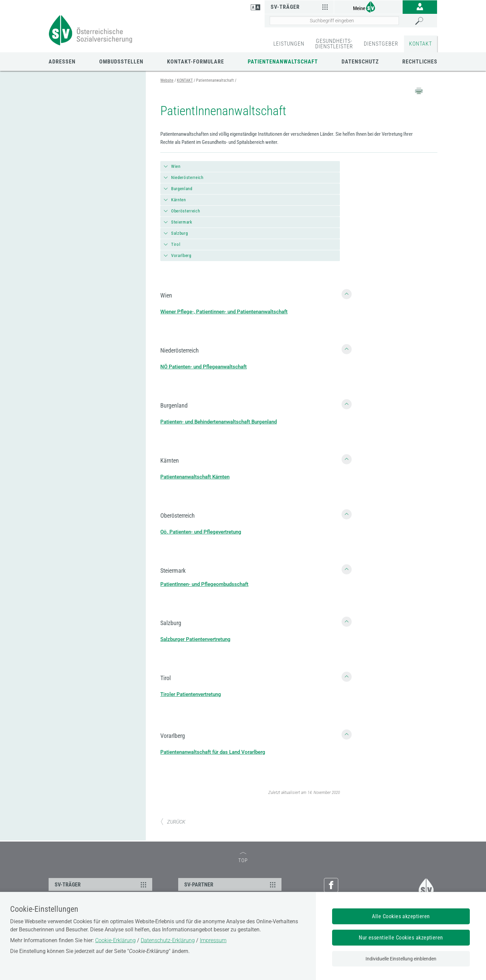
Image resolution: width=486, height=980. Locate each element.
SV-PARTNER (231, 884)
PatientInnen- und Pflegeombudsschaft (204, 584)
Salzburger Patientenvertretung (195, 639)
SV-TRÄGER (101, 884)
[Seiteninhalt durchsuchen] (334, 21)
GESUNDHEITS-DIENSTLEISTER (334, 44)
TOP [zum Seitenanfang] (243, 858)
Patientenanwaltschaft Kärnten (195, 477)
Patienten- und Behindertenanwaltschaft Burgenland (219, 422)
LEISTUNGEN (289, 44)
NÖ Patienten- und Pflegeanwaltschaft (204, 367)
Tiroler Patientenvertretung (191, 694)
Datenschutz (360, 62)
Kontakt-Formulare (196, 62)
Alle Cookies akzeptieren (401, 916)
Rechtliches (420, 62)
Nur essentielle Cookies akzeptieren (401, 938)
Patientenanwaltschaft (283, 62)
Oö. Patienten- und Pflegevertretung (201, 532)
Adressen (62, 62)
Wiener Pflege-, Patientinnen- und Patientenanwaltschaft (224, 312)
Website (167, 80)
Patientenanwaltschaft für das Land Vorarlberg (213, 752)
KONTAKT (421, 44)
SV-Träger (300, 7)
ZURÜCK (173, 822)
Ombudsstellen (121, 62)
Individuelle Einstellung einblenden (401, 959)
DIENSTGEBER (381, 44)
